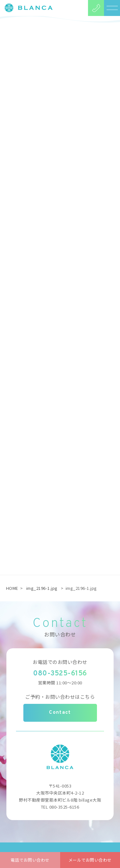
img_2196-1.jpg (42, 588)
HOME (12, 588)
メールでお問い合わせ (90, 860)
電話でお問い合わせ (30, 860)
